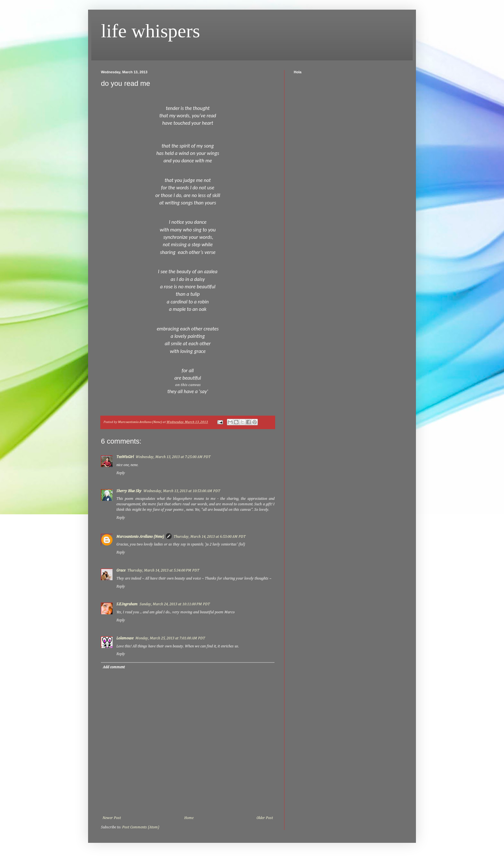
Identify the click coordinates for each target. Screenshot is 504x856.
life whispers (150, 31)
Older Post (265, 818)
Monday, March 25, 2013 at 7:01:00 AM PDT (170, 638)
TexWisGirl (125, 457)
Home (189, 818)
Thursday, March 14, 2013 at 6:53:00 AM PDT (210, 537)
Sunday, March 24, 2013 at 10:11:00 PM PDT (175, 604)
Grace (121, 571)
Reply (121, 473)
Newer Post (112, 818)
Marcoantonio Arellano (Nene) (140, 537)
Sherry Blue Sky (129, 491)
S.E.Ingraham (127, 604)
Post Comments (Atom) (141, 827)
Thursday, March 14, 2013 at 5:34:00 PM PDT (163, 571)
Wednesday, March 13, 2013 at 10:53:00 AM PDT (182, 491)
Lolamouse (125, 638)
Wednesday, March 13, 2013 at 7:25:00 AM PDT (173, 457)
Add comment (114, 667)
